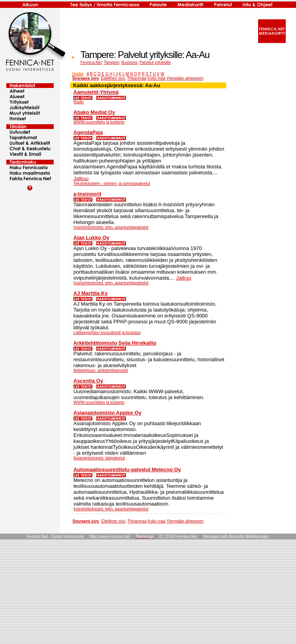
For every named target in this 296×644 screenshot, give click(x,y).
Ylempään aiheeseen (185, 78)
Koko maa (156, 78)
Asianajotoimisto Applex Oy (107, 413)
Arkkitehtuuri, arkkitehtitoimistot (101, 371)
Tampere (111, 63)
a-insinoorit (87, 194)
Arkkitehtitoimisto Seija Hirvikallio (115, 343)
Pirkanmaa (137, 78)
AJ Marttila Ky (91, 293)
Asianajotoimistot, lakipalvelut (99, 458)
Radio (79, 102)
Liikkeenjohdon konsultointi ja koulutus (107, 333)
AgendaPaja (88, 132)
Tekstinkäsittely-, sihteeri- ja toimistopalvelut (112, 184)
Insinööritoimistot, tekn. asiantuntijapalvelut (111, 227)
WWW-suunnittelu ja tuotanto (99, 122)
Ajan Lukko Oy (91, 238)
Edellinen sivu (113, 78)
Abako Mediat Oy (94, 112)
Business (130, 63)
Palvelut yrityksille (155, 63)
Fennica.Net (91, 63)
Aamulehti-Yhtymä (96, 92)
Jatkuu (81, 178)
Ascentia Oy (88, 381)
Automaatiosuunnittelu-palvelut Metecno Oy (127, 469)
